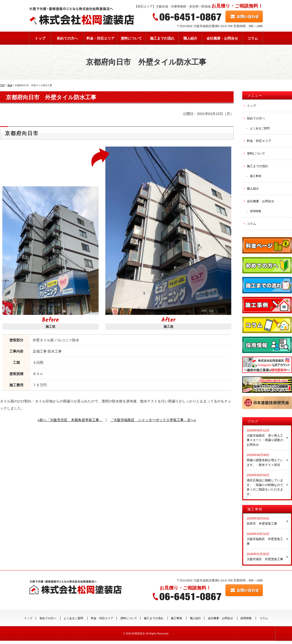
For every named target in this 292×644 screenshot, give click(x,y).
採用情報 (256, 211)
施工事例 (256, 176)
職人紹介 (190, 38)
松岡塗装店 (138, 633)
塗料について (131, 38)
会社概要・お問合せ (222, 38)
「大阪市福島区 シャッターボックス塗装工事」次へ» (153, 420)
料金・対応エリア (100, 38)
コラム (253, 38)
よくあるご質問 (260, 128)
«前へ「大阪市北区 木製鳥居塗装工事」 (70, 420)
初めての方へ (67, 38)
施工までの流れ (162, 38)
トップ (40, 38)
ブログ (253, 421)
